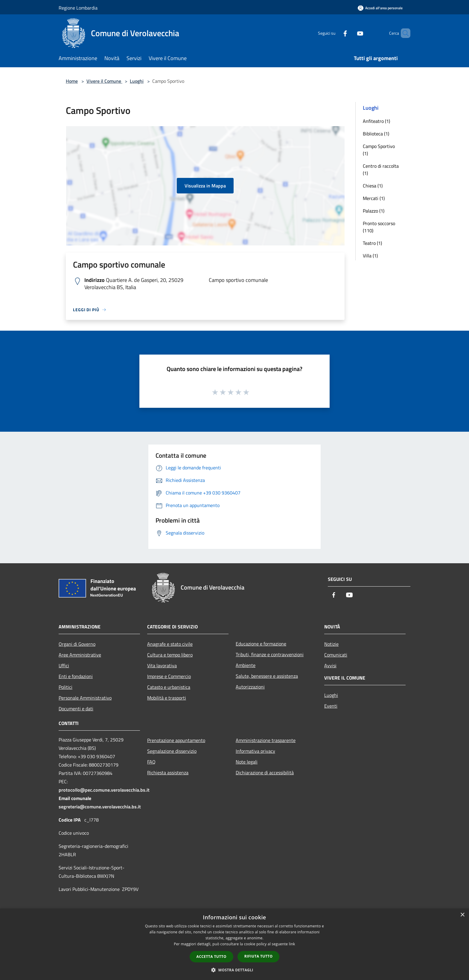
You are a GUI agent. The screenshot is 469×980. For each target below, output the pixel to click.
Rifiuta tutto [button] (259, 956)
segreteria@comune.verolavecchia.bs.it (100, 807)
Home (72, 81)
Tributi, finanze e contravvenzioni (270, 654)
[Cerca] (403, 33)
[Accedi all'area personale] (380, 8)
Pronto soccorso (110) (379, 227)
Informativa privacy (255, 751)
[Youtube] (350, 33)
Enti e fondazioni (76, 676)
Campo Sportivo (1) (379, 150)
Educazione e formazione (261, 644)
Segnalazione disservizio (172, 751)
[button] (234, 970)
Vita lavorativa (162, 665)
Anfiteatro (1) (376, 121)
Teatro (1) (372, 243)
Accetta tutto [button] (211, 957)
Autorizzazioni (250, 687)
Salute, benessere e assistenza (267, 676)
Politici (66, 687)
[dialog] (234, 944)
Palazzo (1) (374, 211)
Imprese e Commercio (169, 676)
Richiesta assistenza (168, 773)
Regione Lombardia (78, 8)
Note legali (247, 762)
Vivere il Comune (104, 81)
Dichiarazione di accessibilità (265, 773)
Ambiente (246, 665)
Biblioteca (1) (376, 134)
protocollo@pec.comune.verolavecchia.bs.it (104, 790)
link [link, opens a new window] (292, 944)
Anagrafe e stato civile (170, 644)
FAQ (151, 762)
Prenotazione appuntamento (176, 740)
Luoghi (137, 81)
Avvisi (330, 665)
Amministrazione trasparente (266, 740)
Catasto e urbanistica (169, 687)
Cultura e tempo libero (170, 655)
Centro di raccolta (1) (381, 170)
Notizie (331, 644)
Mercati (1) (374, 198)
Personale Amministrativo (85, 698)
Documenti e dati (76, 709)
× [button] (462, 915)
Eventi (331, 706)
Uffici (64, 665)
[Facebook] (335, 33)
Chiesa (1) (373, 186)
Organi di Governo (77, 644)
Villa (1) (370, 256)
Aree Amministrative (80, 655)
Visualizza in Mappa (205, 186)
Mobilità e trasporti (167, 698)
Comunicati (336, 655)
